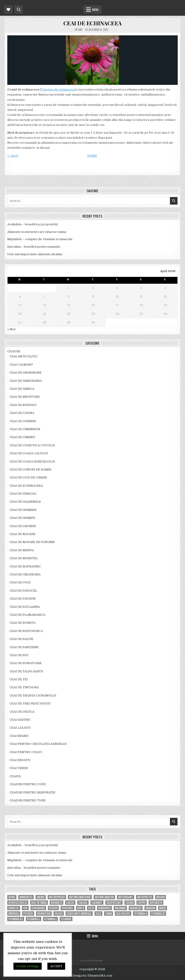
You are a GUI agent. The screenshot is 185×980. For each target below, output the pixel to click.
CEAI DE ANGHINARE (26, 373)
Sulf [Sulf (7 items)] (98, 914)
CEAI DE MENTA (22, 550)
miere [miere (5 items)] (163, 908)
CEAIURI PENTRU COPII (28, 784)
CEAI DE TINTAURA (24, 687)
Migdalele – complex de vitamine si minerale (40, 239)
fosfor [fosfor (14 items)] (53, 908)
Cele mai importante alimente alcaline (35, 254)
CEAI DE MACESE (23, 534)
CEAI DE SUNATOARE (26, 663)
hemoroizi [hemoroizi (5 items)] (104, 908)
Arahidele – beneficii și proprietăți (33, 224)
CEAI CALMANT (21, 365)
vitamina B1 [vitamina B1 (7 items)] (158, 914)
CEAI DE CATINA (22, 413)
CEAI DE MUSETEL (24, 558)
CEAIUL (15, 776)
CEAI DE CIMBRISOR (25, 429)
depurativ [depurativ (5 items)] (156, 903)
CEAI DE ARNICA (22, 389)
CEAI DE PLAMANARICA (27, 615)
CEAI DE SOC (19, 655)
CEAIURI (14, 351)
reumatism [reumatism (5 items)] (44, 914)
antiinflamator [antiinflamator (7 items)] (104, 897)
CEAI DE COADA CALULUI (29, 453)
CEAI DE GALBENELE (25, 502)
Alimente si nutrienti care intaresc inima (37, 232)
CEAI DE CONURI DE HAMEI (31, 469)
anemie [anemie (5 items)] (41, 897)
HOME (92, 156)
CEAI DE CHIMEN (23, 421)
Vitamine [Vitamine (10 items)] (66, 919)
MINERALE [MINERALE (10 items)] (14, 914)
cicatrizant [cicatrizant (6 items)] (114, 903)
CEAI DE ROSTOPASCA (26, 631)
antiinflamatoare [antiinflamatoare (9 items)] (80, 897)
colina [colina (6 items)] (130, 903)
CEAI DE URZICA (22, 712)
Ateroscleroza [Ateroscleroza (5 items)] (18, 903)
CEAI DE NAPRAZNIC (25, 566)
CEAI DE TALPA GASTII (26, 671)
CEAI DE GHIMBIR (23, 510)
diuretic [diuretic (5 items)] (14, 908)
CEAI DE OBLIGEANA (25, 574)
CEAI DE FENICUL (23, 494)
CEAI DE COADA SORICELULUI (32, 461)
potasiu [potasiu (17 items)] (28, 914)
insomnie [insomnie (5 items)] (120, 908)
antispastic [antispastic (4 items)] (145, 897)
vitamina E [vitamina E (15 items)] (50, 919)
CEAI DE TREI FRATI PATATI (30, 703)
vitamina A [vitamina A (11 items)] (141, 914)
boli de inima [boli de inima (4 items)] (39, 903)
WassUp (98, 961)
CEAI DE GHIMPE (22, 518)
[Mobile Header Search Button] (19, 10)
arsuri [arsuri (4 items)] (161, 897)
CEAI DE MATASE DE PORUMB (32, 542)
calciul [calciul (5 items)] (83, 903)
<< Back (13, 156)
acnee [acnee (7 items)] (12, 897)
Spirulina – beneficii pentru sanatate (34, 247)
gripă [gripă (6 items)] (81, 908)
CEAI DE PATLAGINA (25, 607)
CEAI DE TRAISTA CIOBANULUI (33, 695)
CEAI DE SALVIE (21, 639)
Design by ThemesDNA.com (92, 976)
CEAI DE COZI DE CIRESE (28, 477)
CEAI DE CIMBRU (22, 437)
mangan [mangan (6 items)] (150, 908)
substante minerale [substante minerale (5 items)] (79, 914)
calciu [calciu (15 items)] (70, 903)
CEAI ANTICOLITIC (24, 356)
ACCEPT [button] (56, 966)
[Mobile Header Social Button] (8, 10)
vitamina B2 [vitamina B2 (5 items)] (16, 919)
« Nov (12, 329)
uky (80, 30)
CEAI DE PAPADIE (23, 599)
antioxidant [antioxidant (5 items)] (126, 897)
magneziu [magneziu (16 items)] (136, 908)
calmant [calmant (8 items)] (97, 903)
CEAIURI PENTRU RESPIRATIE (32, 792)
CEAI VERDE (19, 768)
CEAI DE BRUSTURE (25, 397)
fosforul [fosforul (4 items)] (67, 908)
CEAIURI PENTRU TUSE (28, 800)
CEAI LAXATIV (20, 728)
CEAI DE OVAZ (20, 582)
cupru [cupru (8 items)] (142, 903)
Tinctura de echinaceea (58, 90)
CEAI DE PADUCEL (23, 591)
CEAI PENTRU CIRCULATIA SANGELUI (38, 744)
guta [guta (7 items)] (91, 908)
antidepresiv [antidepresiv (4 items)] (57, 897)
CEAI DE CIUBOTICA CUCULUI (32, 445)
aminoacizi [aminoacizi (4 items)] (26, 897)
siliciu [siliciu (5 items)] (59, 914)
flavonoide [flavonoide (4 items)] (38, 908)
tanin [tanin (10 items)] (109, 914)
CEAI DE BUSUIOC (23, 405)
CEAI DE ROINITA (23, 623)
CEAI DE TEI (19, 679)
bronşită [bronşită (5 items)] (57, 903)
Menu (95, 10)
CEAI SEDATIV (20, 760)
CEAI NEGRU (19, 736)
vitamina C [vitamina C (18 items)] (34, 919)
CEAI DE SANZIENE (24, 647)
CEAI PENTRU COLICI (26, 752)
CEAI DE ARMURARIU (26, 381)
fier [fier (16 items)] (25, 908)
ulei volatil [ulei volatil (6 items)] (123, 914)
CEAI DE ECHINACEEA (92, 23)
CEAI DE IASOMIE (23, 526)
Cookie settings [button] (28, 966)
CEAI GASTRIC (20, 720)
